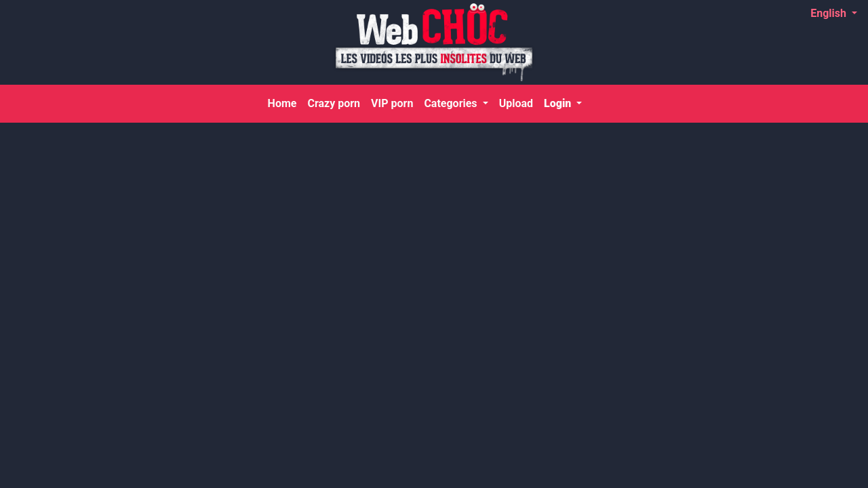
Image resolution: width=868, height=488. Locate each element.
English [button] (830, 13)
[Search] (840, 104)
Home (285, 102)
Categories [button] (452, 103)
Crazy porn (334, 103)
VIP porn (392, 103)
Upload (516, 103)
